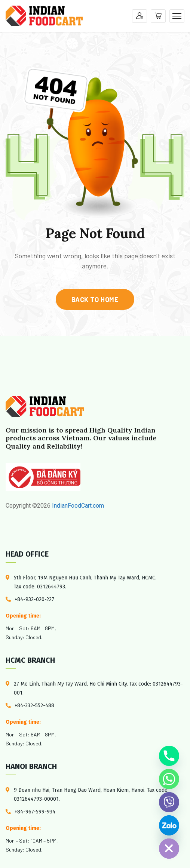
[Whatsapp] (169, 779)
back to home (95, 299)
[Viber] (169, 802)
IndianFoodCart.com (77, 506)
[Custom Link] (169, 825)
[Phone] (169, 756)
